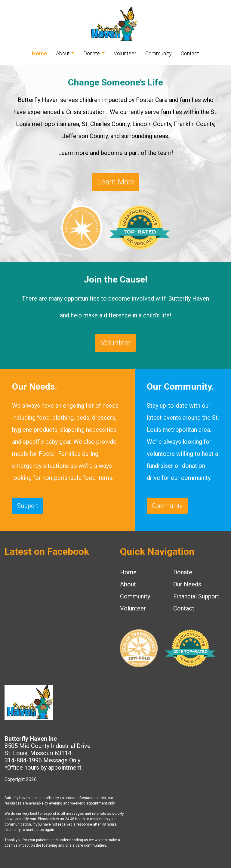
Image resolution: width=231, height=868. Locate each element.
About (63, 53)
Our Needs (187, 584)
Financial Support (196, 596)
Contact (190, 53)
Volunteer (125, 53)
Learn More (116, 182)
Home (39, 53)
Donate (92, 53)
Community (159, 53)
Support (28, 506)
